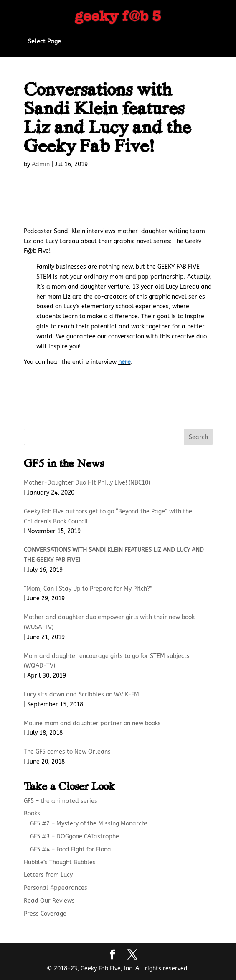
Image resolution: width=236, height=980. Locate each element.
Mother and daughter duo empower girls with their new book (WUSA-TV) (109, 622)
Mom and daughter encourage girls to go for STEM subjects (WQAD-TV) (107, 661)
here (124, 362)
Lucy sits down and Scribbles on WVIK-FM (81, 694)
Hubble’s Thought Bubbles (60, 862)
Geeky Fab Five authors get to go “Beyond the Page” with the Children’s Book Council (108, 517)
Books (32, 814)
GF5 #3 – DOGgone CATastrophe (75, 837)
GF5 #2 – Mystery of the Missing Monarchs (89, 824)
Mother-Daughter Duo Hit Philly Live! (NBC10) (87, 483)
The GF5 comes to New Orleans (67, 752)
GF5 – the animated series (61, 801)
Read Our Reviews (49, 901)
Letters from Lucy (48, 875)
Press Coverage (45, 914)
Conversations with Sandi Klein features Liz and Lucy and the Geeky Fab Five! (114, 555)
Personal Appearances (56, 888)
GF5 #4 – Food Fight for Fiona (71, 849)
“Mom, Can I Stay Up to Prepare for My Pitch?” (88, 589)
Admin (41, 164)
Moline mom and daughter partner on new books (92, 723)
